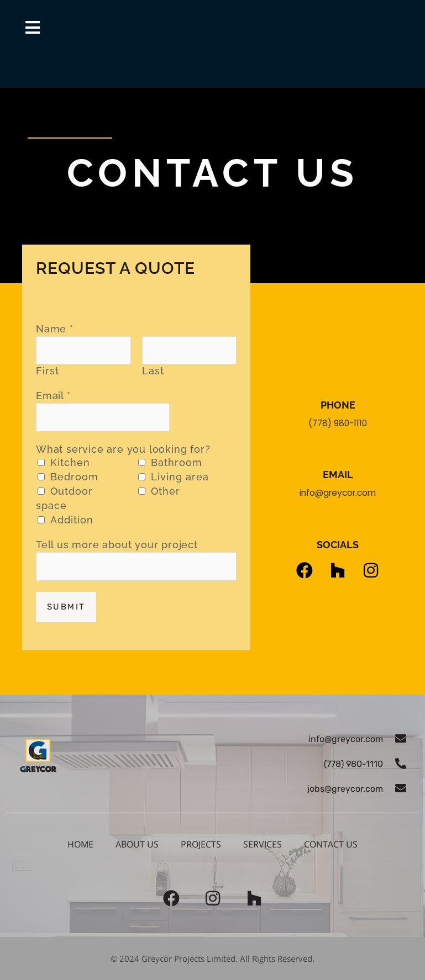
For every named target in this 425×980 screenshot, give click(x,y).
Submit (66, 607)
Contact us (331, 844)
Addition (72, 520)
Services (263, 844)
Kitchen (70, 462)
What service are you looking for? (123, 449)
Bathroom (177, 462)
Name (55, 329)
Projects (201, 844)
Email (53, 396)
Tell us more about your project (117, 545)
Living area (180, 477)
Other (166, 491)
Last (153, 371)
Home (80, 844)
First (48, 371)
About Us (137, 844)
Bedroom (74, 477)
